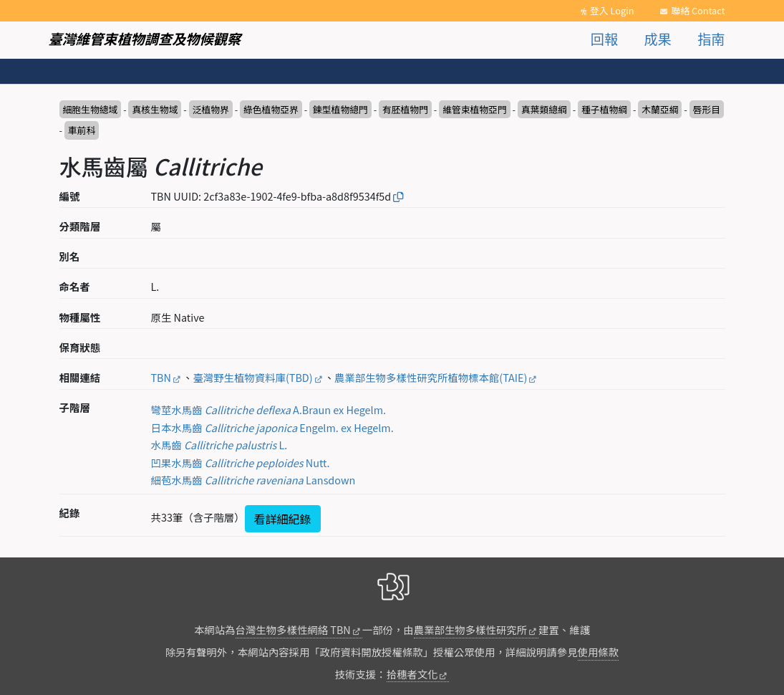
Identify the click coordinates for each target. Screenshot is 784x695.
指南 (711, 39)
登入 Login (612, 10)
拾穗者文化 (412, 674)
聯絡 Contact (698, 10)
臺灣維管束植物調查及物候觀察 (145, 39)
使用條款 (599, 652)
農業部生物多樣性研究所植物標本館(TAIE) (431, 377)
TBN (161, 377)
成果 (657, 39)
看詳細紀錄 (283, 519)
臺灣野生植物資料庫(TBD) (252, 377)
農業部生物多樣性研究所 (470, 629)
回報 (604, 39)
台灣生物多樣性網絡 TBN (293, 629)
